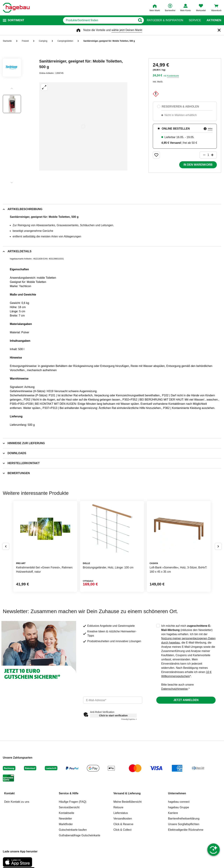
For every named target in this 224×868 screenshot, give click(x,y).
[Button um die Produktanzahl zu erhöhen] (214, 155)
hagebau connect (179, 802)
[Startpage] (16, 8)
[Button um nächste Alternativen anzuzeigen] (218, 546)
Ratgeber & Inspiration (165, 20)
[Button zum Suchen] (140, 20)
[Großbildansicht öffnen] (83, 126)
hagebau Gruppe (178, 807)
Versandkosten (123, 819)
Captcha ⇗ (129, 719)
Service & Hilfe (69, 793)
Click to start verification (113, 716)
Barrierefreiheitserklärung (184, 819)
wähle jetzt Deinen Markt (127, 30)
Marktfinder (66, 824)
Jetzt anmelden (186, 700)
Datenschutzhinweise (174, 689)
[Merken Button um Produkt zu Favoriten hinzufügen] (156, 155)
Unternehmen (177, 793)
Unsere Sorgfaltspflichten (184, 824)
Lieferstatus (121, 813)
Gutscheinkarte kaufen (73, 830)
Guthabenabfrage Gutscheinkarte (80, 835)
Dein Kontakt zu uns (17, 802)
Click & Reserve (123, 824)
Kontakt (9, 793)
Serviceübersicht (69, 807)
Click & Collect (122, 830)
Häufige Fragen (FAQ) (73, 802)
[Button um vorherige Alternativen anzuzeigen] (6, 546)
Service (195, 20)
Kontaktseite (66, 813)
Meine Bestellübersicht (127, 802)
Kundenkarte (173, 76)
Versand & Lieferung (127, 793)
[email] (113, 700)
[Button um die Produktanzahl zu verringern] (203, 155)
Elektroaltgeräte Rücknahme (186, 830)
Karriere (173, 813)
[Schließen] (219, 30)
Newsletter (65, 819)
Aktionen (214, 20)
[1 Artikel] (208, 155)
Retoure (118, 807)
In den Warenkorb (198, 165)
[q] (99, 20)
